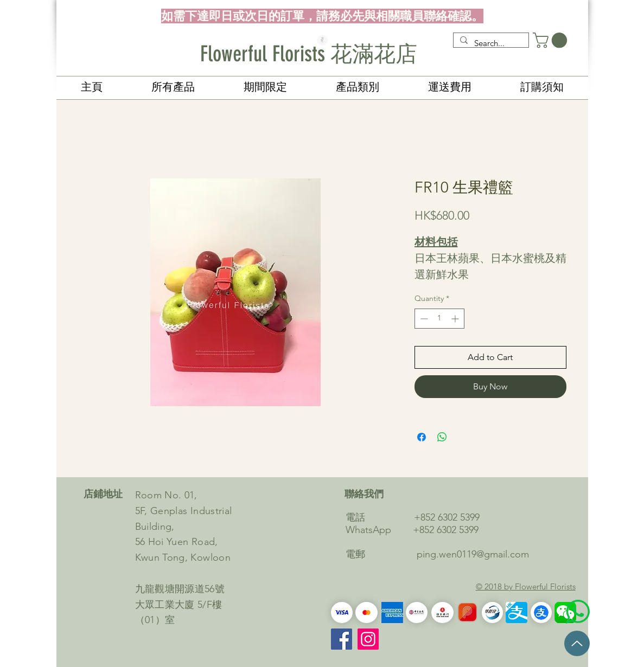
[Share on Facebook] (422, 437)
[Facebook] (342, 639)
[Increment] (456, 319)
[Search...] (490, 43)
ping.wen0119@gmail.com (473, 554)
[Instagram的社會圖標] (368, 639)
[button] (552, 40)
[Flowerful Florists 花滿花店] (322, 54)
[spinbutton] (439, 319)
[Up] (577, 643)
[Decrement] (423, 319)
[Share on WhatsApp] (442, 437)
